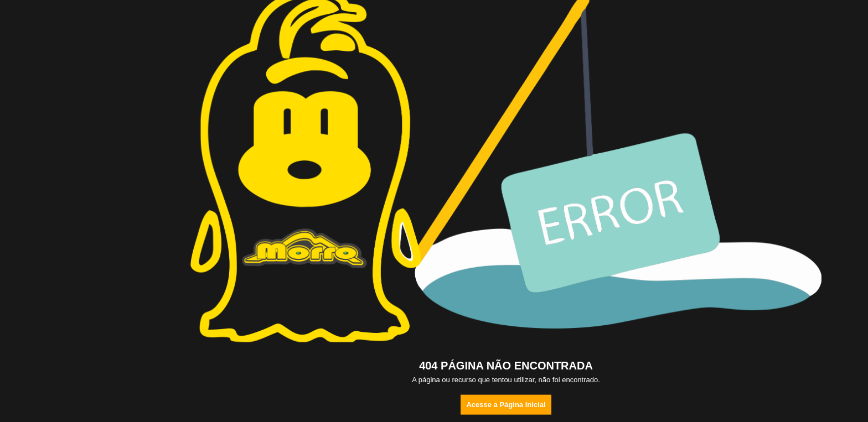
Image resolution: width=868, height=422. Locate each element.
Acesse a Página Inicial (506, 405)
